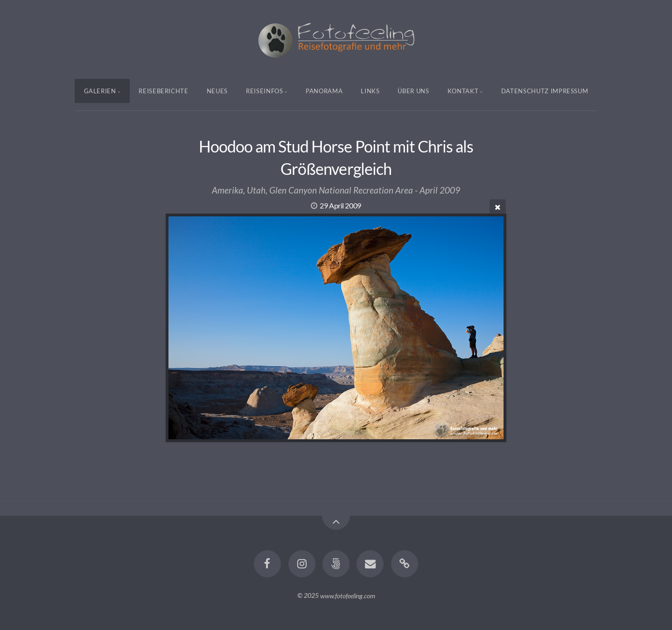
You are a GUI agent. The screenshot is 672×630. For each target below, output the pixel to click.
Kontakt (463, 91)
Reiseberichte (163, 91)
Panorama (324, 91)
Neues (217, 91)
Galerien (100, 91)
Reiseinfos (265, 91)
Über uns (413, 91)
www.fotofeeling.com (348, 595)
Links (370, 91)
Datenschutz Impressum (545, 91)
